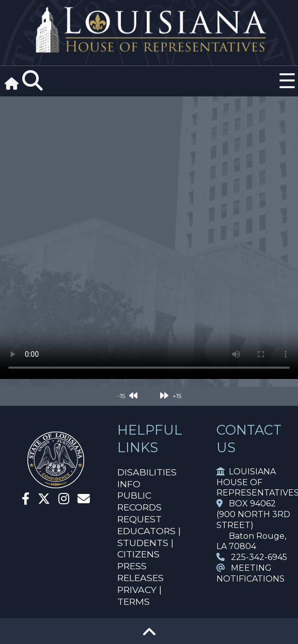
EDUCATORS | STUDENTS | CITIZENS (149, 543)
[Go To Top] (149, 635)
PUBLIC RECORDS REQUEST (139, 507)
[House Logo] (149, 30)
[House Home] (56, 484)
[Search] (33, 81)
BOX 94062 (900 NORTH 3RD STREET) (253, 514)
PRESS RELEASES (140, 572)
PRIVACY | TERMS (139, 596)
